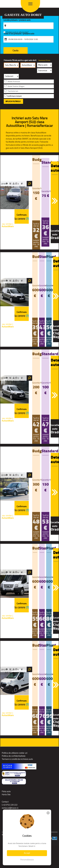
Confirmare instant (14, 96)
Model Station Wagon (16, 86)
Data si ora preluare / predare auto (19, 34)
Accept (27, 853)
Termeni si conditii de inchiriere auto (17, 759)
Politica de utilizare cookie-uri (15, 753)
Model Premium (14, 82)
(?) (27, 219)
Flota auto (6, 791)
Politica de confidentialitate (14, 756)
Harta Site (6, 794)
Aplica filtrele (13, 101)
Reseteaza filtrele (44, 60)
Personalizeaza (27, 860)
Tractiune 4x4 (13, 91)
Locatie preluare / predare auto (17, 20)
